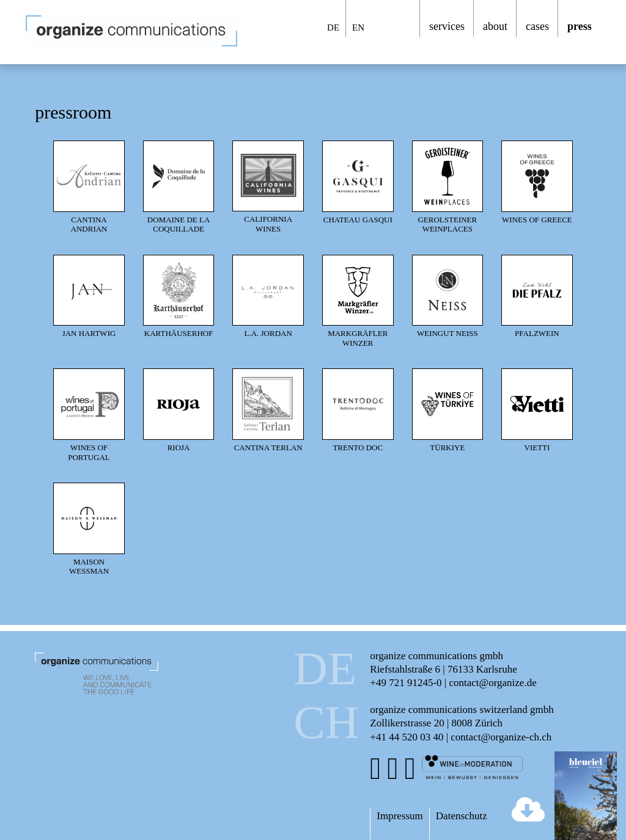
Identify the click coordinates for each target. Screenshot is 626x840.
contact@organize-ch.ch (501, 737)
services (447, 26)
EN (358, 27)
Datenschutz (462, 816)
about (495, 26)
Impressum (400, 816)
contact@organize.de (492, 683)
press (580, 26)
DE (333, 27)
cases (537, 26)
